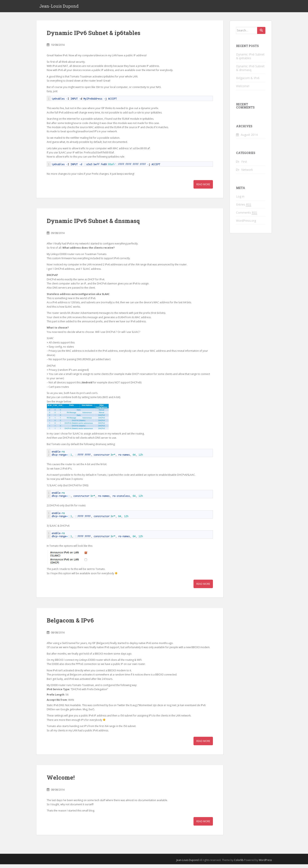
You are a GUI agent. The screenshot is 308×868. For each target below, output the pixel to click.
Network (247, 173)
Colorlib (239, 864)
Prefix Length (56, 698)
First (244, 165)
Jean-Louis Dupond (59, 8)
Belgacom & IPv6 (70, 624)
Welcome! (61, 781)
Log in (240, 200)
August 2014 (249, 138)
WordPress (265, 864)
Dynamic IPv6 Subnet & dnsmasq (93, 225)
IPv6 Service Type (58, 693)
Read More (203, 188)
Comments (247, 216)
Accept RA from (57, 704)
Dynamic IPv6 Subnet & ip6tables (94, 36)
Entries (244, 208)
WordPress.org (246, 224)
